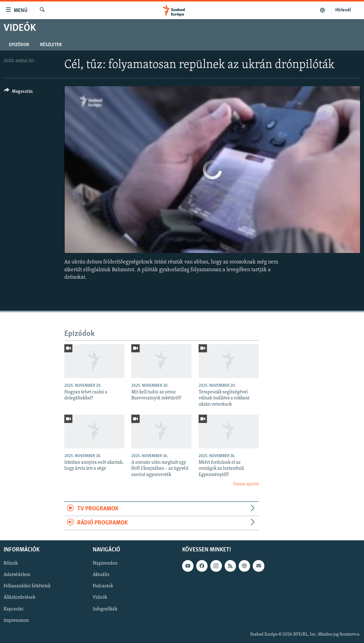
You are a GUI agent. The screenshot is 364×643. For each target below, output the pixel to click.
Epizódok (19, 45)
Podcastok (103, 586)
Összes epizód (246, 484)
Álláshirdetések (19, 598)
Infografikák (105, 609)
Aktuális (101, 575)
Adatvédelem (17, 575)
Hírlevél (343, 10)
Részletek (51, 45)
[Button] (18, 92)
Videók (100, 598)
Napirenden (105, 564)
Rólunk (11, 564)
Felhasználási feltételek (27, 586)
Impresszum (16, 621)
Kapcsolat (13, 609)
